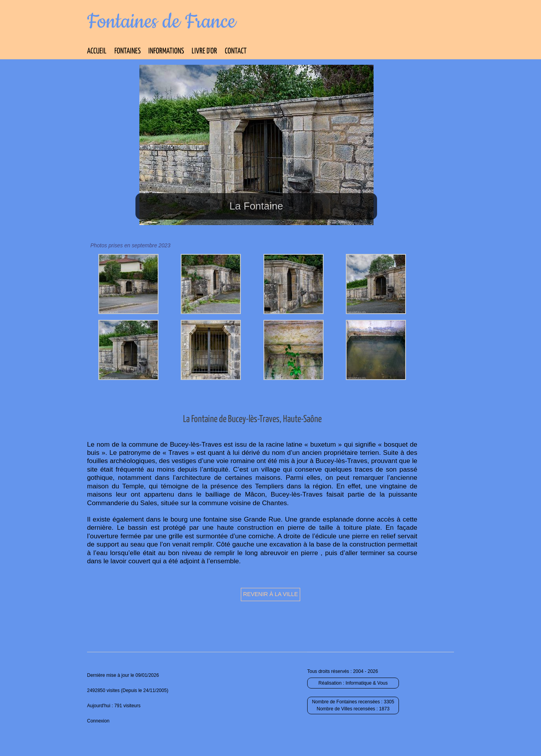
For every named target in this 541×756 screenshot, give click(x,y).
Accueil (97, 51)
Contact (236, 51)
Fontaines (127, 51)
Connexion (98, 721)
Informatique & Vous (367, 683)
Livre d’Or (204, 51)
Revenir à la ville (271, 594)
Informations (166, 51)
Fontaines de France (161, 22)
